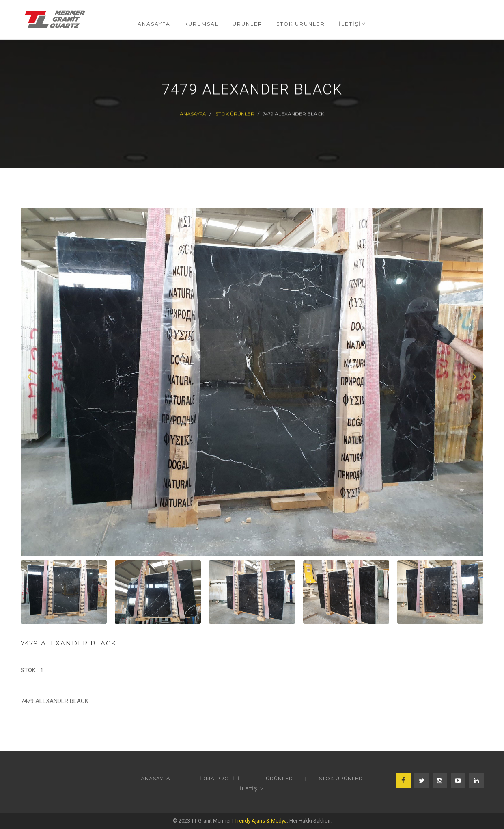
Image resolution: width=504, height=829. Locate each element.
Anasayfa (193, 114)
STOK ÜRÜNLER (235, 114)
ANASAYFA (156, 778)
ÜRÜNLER (279, 778)
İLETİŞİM (252, 789)
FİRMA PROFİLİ (218, 778)
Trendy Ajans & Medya (261, 821)
